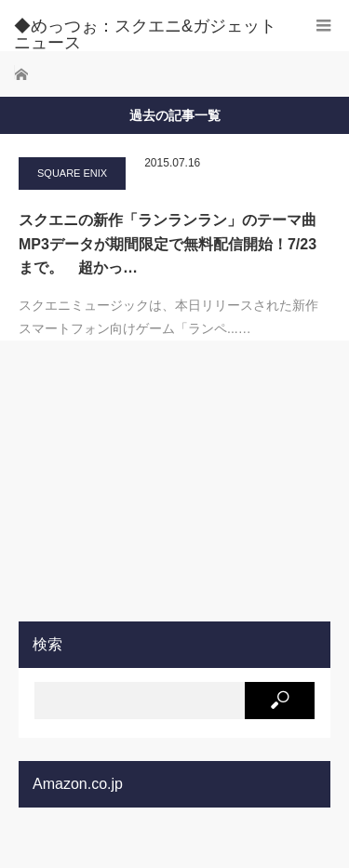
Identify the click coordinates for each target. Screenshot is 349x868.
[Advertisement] (158, 480)
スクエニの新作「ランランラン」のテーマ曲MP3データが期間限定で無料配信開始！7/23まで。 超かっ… (168, 244)
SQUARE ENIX (72, 173)
